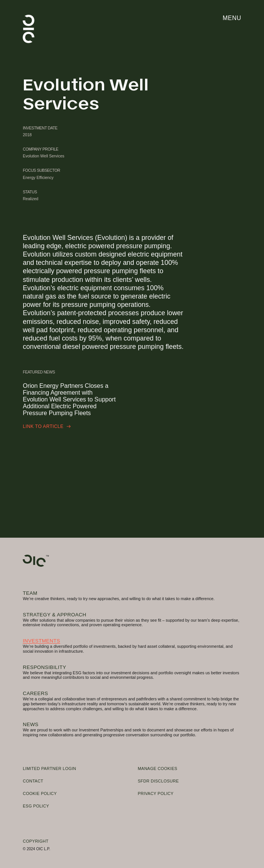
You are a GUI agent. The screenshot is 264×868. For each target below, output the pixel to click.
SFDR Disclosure (158, 781)
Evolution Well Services (44, 156)
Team (30, 593)
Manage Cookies (158, 768)
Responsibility (44, 667)
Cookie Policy (40, 793)
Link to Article (47, 426)
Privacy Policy (156, 793)
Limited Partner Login (49, 768)
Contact (33, 781)
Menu (232, 18)
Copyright (36, 841)
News (30, 724)
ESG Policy (36, 806)
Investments (41, 641)
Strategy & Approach (54, 615)
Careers (35, 693)
